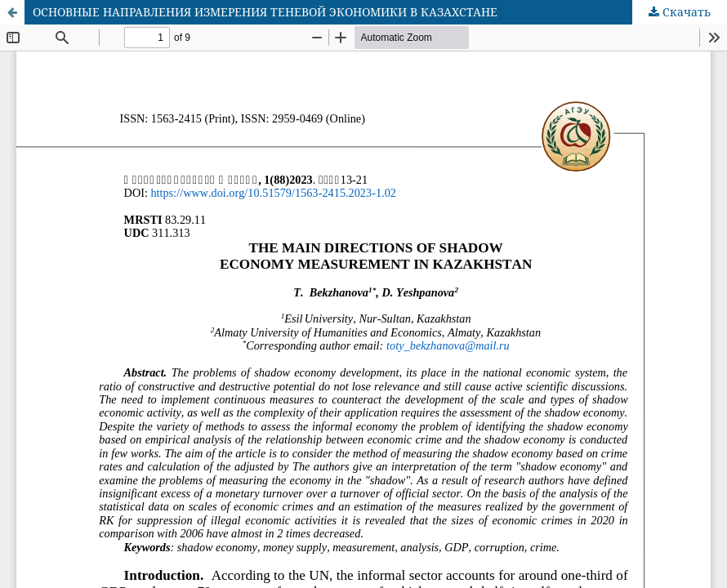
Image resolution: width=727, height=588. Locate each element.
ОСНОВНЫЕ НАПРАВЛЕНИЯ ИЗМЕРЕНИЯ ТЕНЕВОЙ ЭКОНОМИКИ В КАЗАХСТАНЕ (265, 12)
